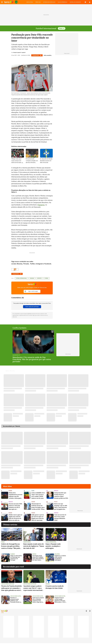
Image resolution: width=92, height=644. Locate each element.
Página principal (9, 2)
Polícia (56, 502)
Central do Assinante (75, 2)
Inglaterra (57, 554)
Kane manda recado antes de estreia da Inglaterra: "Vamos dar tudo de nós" (34, 546)
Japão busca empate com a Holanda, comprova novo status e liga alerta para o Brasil (38, 600)
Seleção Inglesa (27, 542)
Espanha (34, 554)
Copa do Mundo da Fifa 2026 (8, 584)
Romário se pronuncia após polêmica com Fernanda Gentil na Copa (16, 600)
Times (62, 28)
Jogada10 (32, 278)
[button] (32, 291)
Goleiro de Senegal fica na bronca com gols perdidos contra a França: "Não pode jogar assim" (11, 546)
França (3, 542)
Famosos (56, 491)
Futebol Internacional (21, 278)
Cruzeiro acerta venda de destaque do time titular (55, 587)
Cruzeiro (48, 584)
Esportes (39, 278)
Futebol (46, 278)
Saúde (33, 491)
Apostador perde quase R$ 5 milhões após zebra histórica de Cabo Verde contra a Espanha (38, 558)
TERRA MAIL (38, 2)
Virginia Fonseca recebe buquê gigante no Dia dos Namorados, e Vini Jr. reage (60, 600)
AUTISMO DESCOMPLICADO (49, 2)
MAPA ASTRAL (30, 2)
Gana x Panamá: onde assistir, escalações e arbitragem (53, 546)
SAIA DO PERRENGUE (63, 2)
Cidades (10, 491)
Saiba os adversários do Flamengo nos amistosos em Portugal (16, 558)
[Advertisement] (79, 558)
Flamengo (41, 205)
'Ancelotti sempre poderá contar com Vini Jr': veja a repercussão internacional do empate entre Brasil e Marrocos (33, 588)
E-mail (85, 2)
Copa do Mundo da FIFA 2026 (16, 2)
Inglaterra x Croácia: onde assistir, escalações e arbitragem (60, 558)
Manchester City (16, 355)
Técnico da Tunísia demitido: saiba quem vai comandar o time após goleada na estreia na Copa (12, 588)
